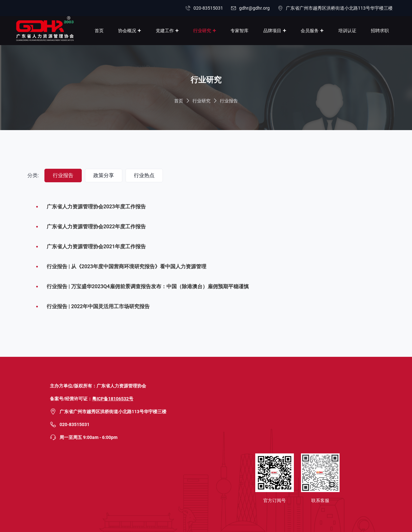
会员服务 (310, 31)
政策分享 (104, 175)
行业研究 (202, 31)
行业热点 (144, 175)
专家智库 (239, 31)
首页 (99, 31)
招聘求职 (380, 31)
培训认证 (347, 31)
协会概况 (127, 31)
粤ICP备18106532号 (113, 399)
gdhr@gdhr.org (254, 8)
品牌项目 (272, 31)
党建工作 (165, 31)
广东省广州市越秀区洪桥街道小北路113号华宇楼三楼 (339, 8)
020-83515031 (208, 8)
